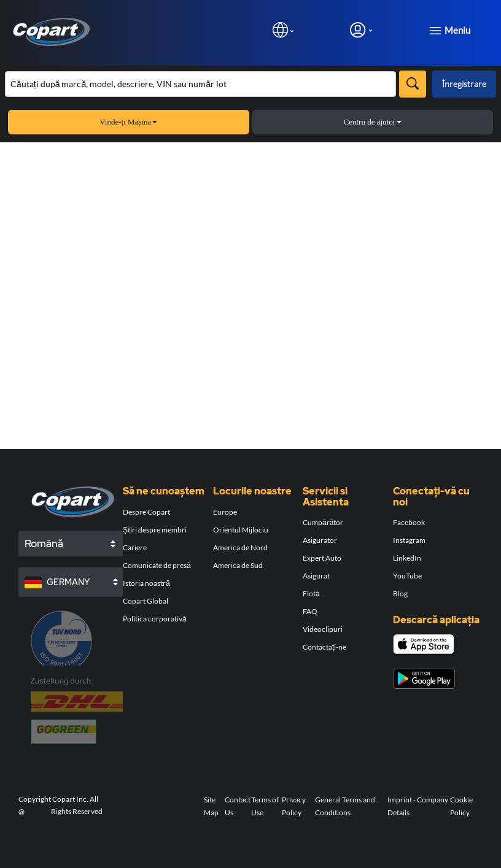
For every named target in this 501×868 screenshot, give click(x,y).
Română (44, 543)
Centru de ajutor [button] (373, 122)
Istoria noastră (146, 583)
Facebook (409, 522)
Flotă (311, 593)
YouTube (407, 576)
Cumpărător (323, 522)
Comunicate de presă (157, 565)
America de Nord (240, 547)
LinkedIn (407, 558)
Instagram (409, 540)
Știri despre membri (155, 530)
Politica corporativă (155, 619)
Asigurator (320, 540)
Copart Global (146, 601)
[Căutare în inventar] (200, 84)
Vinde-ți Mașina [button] (128, 122)
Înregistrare (464, 84)
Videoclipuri (323, 629)
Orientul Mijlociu (241, 530)
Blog (400, 593)
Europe (225, 512)
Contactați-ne (324, 647)
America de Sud (238, 565)
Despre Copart (146, 512)
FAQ (310, 611)
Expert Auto (322, 558)
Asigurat (316, 576)
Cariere (135, 547)
